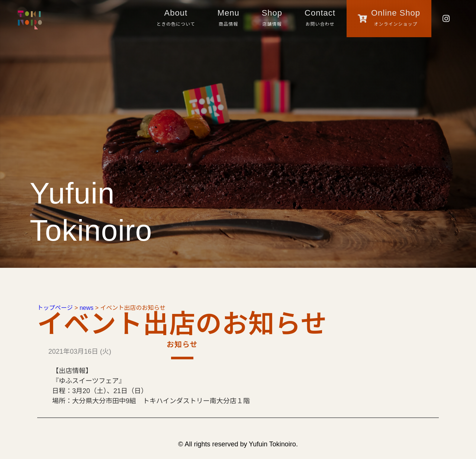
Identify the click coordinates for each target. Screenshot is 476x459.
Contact (320, 19)
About (176, 19)
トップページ (55, 308)
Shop (272, 19)
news (86, 308)
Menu (229, 19)
